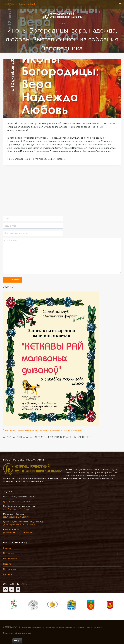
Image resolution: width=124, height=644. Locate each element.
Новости (62, 24)
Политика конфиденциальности (18, 633)
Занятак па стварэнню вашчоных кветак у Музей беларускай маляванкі (43, 430)
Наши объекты (10, 559)
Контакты (8, 574)
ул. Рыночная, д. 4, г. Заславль (17, 532)
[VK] (12, 589)
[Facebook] (5, 589)
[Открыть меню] (120, 4)
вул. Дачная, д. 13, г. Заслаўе (17, 501)
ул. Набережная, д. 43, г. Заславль (19, 525)
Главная (7, 548)
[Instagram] (18, 589)
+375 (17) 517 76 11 (10, 4)
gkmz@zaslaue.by (27, 4)
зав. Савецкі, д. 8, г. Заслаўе (16, 517)
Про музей (8, 553)
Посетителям (10, 569)
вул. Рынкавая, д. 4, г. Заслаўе (17, 509)
